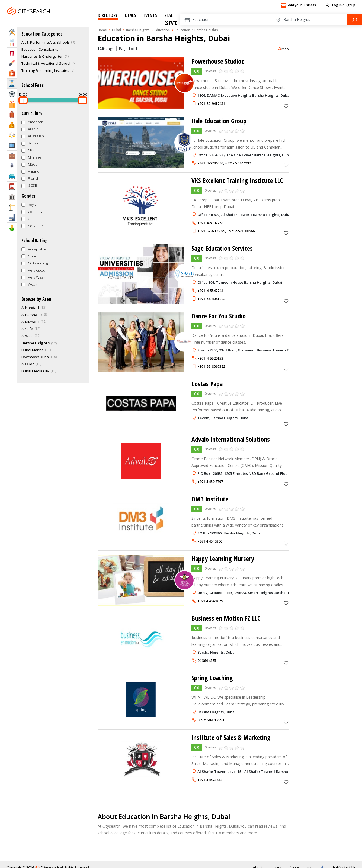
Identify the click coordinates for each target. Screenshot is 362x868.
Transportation (12, 187)
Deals (131, 15)
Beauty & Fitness (12, 63)
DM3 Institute (210, 499)
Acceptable (37, 249)
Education (162, 30)
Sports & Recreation (12, 94)
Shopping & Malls (12, 104)
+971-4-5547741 (210, 291)
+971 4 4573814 (210, 780)
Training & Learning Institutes (45, 70)
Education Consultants (40, 49)
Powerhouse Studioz (218, 61)
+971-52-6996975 (211, 231)
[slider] (23, 100)
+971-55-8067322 (211, 366)
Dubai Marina (33, 350)
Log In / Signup (340, 5)
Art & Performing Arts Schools (46, 42)
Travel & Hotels (12, 114)
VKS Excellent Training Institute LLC (237, 180)
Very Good (37, 270)
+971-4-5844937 (238, 163)
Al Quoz (28, 364)
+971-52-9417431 (211, 104)
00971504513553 (211, 720)
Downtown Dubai (36, 357)
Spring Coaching (212, 678)
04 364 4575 (207, 660)
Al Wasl (27, 336)
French (34, 178)
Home (102, 30)
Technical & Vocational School (46, 63)
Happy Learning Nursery (223, 558)
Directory (108, 15)
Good (33, 256)
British (33, 143)
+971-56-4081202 (211, 299)
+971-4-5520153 (210, 358)
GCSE (32, 185)
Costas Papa (207, 384)
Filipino (34, 171)
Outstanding (38, 263)
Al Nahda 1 (30, 308)
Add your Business (298, 5)
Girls (32, 219)
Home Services (12, 32)
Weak (32, 284)
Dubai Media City (35, 371)
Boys (32, 205)
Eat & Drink (12, 42)
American (36, 122)
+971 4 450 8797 (210, 482)
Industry (12, 217)
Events (150, 15)
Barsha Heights (138, 30)
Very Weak (36, 277)
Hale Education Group (219, 121)
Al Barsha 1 (31, 315)
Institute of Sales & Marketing (231, 737)
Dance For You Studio (219, 316)
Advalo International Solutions (231, 439)
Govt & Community (12, 197)
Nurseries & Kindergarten (42, 56)
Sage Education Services (222, 248)
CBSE (32, 150)
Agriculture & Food (12, 228)
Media (12, 166)
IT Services (12, 145)
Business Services (12, 156)
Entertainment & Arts (12, 53)
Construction (12, 207)
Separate (35, 226)
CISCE (33, 164)
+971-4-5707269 (210, 223)
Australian (36, 136)
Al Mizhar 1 (30, 322)
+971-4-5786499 (210, 163)
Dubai (43, 18)
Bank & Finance (12, 125)
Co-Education (39, 212)
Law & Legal (12, 135)
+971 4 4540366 (210, 541)
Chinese (35, 157)
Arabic (33, 129)
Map (283, 49)
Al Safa (27, 329)
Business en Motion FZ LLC (226, 618)
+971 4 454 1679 (210, 601)
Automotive (12, 176)
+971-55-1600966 (241, 231)
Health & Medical (12, 73)
